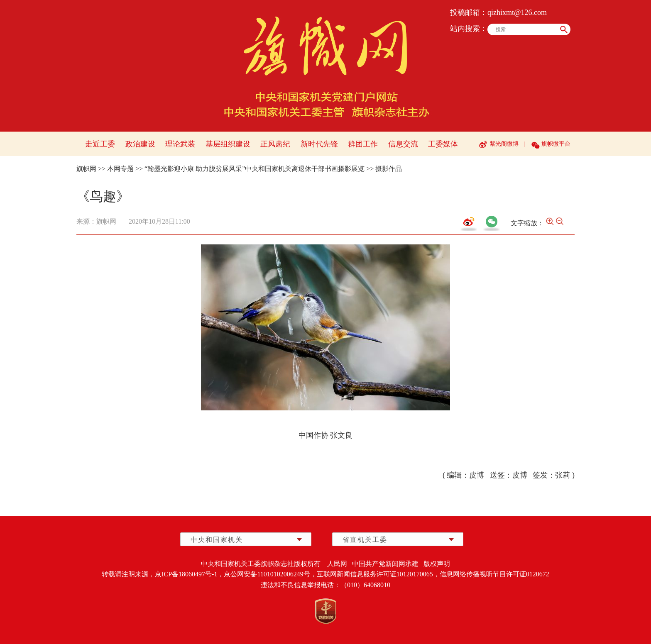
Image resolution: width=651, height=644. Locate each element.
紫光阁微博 (504, 144)
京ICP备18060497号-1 (186, 574)
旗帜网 (86, 169)
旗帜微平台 (556, 144)
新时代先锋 (319, 144)
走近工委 (100, 144)
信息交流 (403, 144)
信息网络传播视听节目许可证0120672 (494, 574)
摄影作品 (389, 169)
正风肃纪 (275, 144)
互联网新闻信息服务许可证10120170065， (378, 574)
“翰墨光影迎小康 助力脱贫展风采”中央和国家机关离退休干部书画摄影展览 (255, 169)
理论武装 (180, 144)
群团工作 (363, 144)
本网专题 (120, 169)
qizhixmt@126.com (517, 12)
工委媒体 (443, 144)
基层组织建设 (228, 144)
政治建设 (140, 144)
